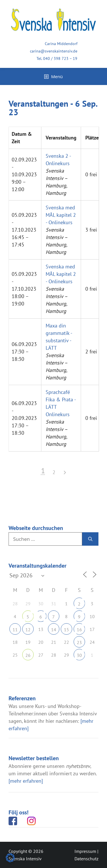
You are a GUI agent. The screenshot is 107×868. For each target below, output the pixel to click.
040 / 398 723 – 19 (60, 58)
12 (28, 630)
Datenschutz (86, 859)
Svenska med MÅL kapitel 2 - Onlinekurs (61, 215)
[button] (10, 858)
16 (79, 630)
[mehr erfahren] (26, 781)
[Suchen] (90, 539)
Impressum (85, 851)
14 (54, 630)
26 (28, 655)
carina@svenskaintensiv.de (54, 51)
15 (66, 630)
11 (15, 630)
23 (79, 642)
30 (79, 655)
